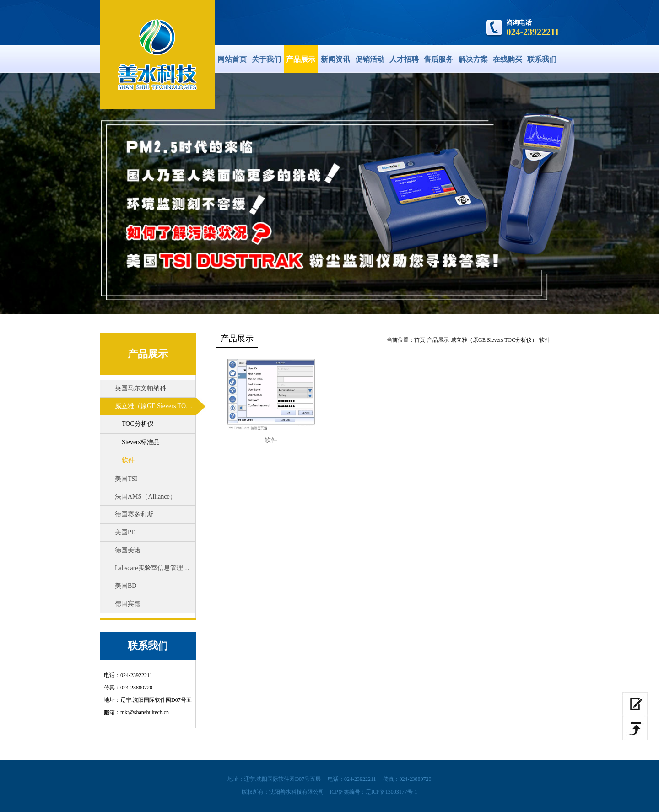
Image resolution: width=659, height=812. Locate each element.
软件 (128, 460)
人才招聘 (404, 59)
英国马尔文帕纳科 (140, 388)
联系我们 (542, 59)
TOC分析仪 (138, 424)
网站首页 (232, 59)
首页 (420, 340)
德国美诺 (128, 550)
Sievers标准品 (141, 442)
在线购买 (508, 59)
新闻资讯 (335, 59)
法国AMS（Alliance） (146, 497)
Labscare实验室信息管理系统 (155, 568)
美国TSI (126, 479)
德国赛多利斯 (134, 514)
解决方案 (473, 59)
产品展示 (301, 59)
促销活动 (370, 59)
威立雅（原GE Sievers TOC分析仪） (161, 406)
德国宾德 (128, 604)
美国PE (125, 532)
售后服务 (438, 59)
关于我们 (266, 59)
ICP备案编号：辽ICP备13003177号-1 (373, 792)
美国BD (126, 586)
